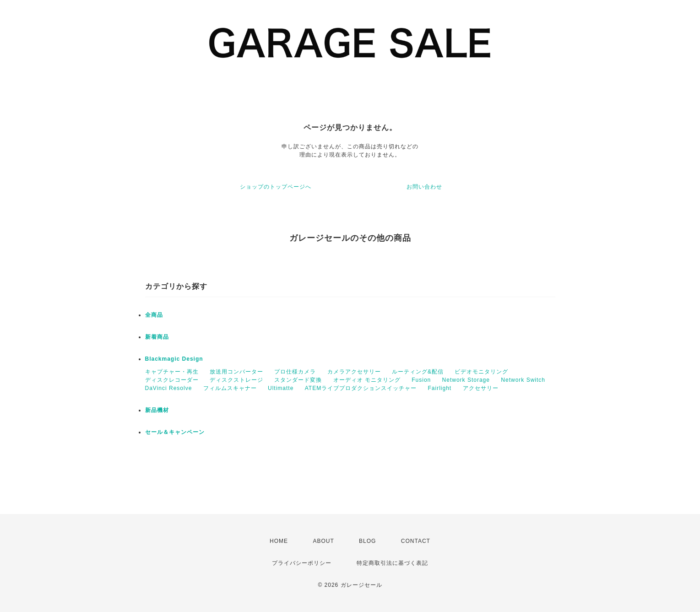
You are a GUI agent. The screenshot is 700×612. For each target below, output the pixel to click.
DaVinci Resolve (169, 388)
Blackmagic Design (174, 359)
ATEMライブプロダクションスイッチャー (361, 388)
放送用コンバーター (236, 372)
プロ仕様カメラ (295, 372)
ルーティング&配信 (418, 372)
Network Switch (523, 380)
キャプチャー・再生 (172, 372)
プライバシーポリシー (302, 563)
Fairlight (440, 388)
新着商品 (157, 337)
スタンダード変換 (298, 380)
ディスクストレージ (236, 380)
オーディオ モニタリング (367, 380)
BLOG (367, 541)
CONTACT (416, 541)
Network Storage (466, 380)
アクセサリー (481, 388)
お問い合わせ (424, 187)
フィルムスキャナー (230, 388)
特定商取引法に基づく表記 (392, 563)
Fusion (421, 380)
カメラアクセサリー (354, 372)
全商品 (154, 315)
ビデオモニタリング (481, 372)
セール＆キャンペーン (175, 432)
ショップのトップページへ (276, 187)
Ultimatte (281, 388)
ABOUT (323, 541)
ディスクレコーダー (172, 380)
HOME (279, 541)
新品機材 (157, 410)
